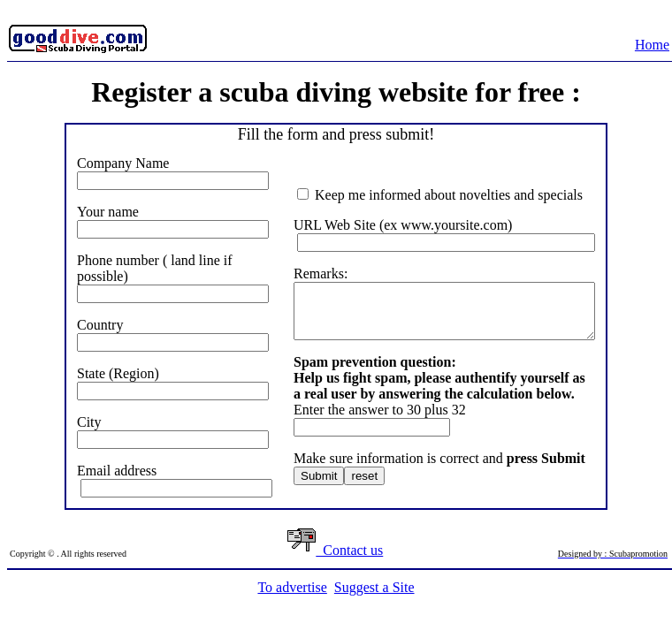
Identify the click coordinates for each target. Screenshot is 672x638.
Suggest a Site (374, 587)
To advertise (292, 587)
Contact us (335, 550)
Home (652, 45)
